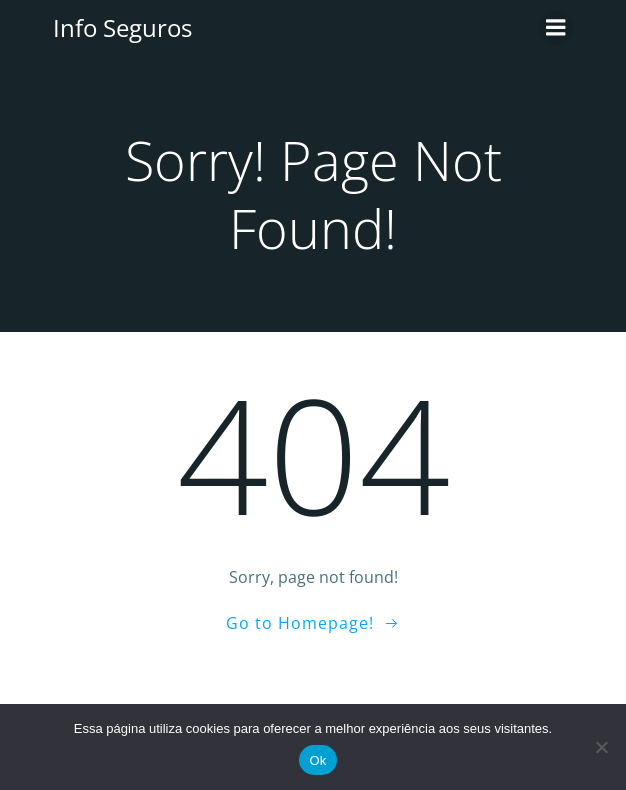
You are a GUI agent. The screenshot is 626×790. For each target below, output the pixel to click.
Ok (317, 760)
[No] (601, 747)
